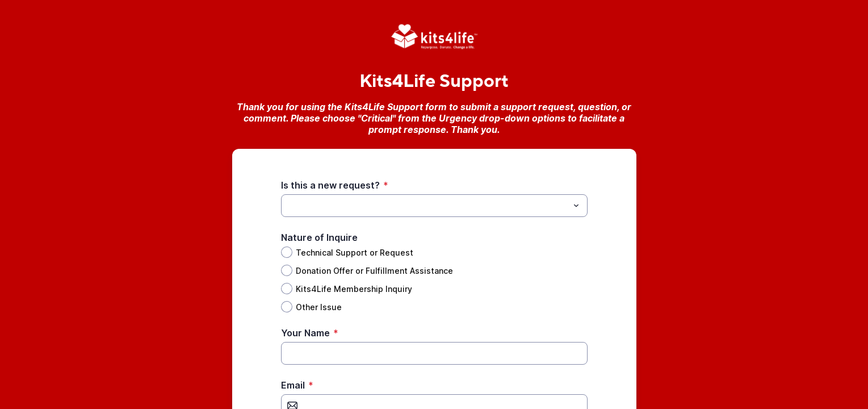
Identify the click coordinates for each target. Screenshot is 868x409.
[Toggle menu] (576, 206)
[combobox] (434, 206)
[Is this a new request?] (425, 206)
